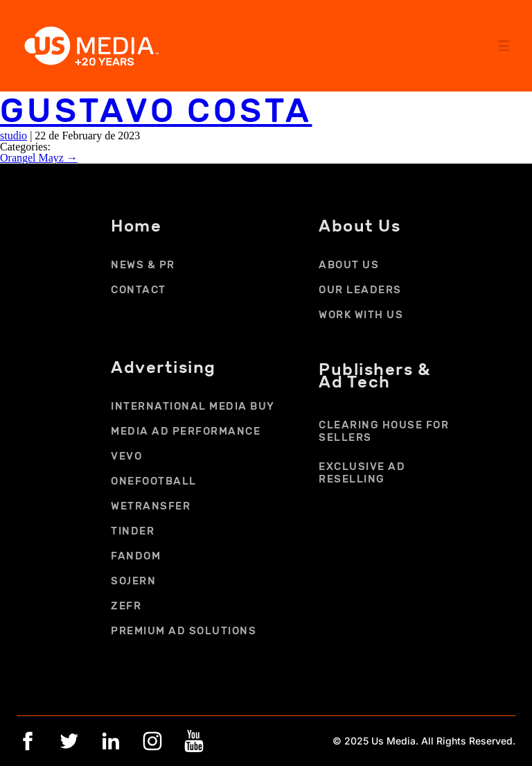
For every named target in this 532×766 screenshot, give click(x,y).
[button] (503, 45)
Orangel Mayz (39, 158)
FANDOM (136, 556)
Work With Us (361, 315)
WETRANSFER (151, 506)
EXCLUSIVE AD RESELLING (362, 473)
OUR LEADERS (360, 290)
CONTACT (139, 290)
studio (14, 136)
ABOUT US (349, 265)
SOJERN (133, 581)
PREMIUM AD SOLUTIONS (184, 631)
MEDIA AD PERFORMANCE (186, 431)
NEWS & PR (143, 265)
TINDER (133, 531)
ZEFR (126, 606)
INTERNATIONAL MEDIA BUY (193, 406)
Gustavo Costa (156, 111)
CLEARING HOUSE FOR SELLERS (384, 431)
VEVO (126, 456)
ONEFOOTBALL (154, 481)
